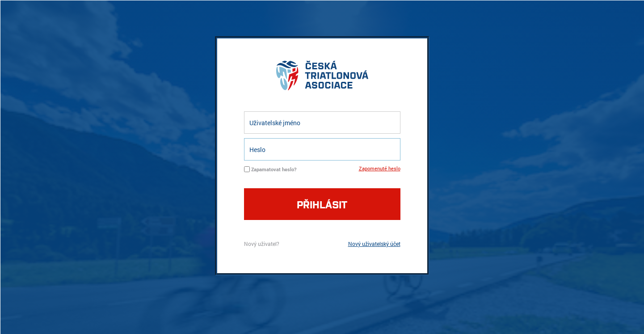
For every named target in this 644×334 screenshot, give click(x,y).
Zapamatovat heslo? (274, 169)
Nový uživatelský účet (374, 244)
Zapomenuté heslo (380, 168)
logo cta (322, 78)
